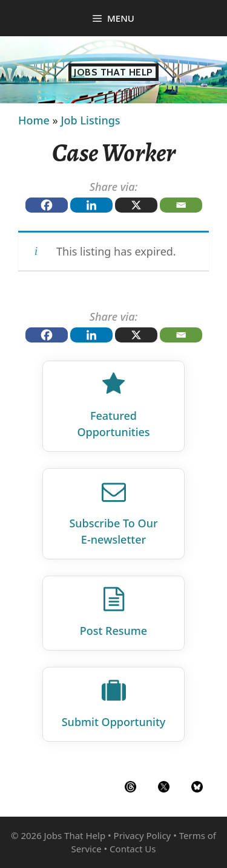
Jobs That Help (113, 72)
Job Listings (90, 120)
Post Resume (113, 631)
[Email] (181, 205)
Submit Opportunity (114, 722)
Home (34, 120)
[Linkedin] (91, 205)
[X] (136, 205)
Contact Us (133, 849)
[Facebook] (47, 205)
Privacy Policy (143, 835)
